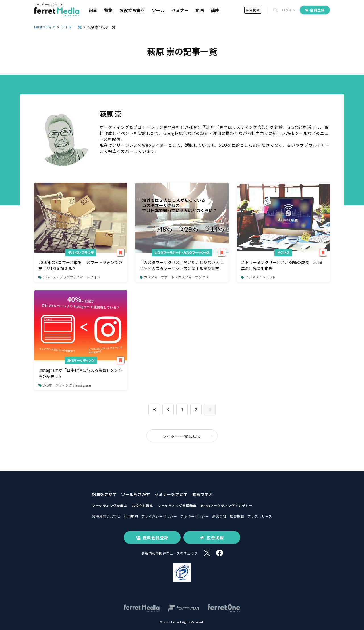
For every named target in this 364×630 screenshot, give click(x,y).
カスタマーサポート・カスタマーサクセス (182, 252)
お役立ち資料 (132, 10)
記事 (93, 10)
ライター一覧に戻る (188, 436)
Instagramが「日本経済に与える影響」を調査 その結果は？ (82, 373)
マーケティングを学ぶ (109, 506)
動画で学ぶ (203, 494)
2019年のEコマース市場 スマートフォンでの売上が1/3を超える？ (80, 265)
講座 (215, 10)
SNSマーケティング (81, 360)
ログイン (289, 10)
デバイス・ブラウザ (81, 252)
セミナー (180, 10)
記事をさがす (104, 494)
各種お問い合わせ (106, 516)
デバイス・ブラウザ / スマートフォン (69, 277)
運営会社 (219, 516)
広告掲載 (253, 10)
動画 (200, 10)
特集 (108, 10)
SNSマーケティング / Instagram (65, 385)
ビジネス (283, 252)
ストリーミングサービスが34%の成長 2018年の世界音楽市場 (282, 265)
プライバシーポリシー (159, 516)
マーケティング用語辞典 (177, 506)
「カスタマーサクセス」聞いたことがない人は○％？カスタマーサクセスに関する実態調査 (181, 265)
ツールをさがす (136, 494)
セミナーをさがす (171, 494)
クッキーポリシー (195, 516)
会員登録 (315, 10)
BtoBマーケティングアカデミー (227, 506)
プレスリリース (260, 516)
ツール (158, 10)
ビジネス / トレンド (258, 277)
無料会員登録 (152, 538)
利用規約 (131, 516)
